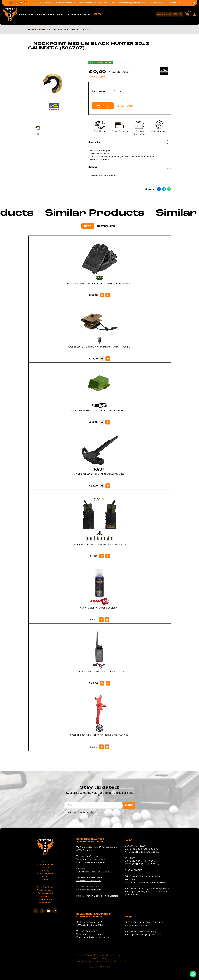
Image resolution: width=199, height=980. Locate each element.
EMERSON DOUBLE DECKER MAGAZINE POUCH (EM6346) (99, 544)
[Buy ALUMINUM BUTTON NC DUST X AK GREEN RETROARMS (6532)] (102, 422)
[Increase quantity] (121, 91)
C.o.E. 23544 (100, 958)
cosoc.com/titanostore (107, 896)
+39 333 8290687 (96, 859)
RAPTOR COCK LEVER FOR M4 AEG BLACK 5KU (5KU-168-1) (100, 474)
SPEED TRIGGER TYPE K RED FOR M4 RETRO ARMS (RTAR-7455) (99, 735)
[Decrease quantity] (109, 91)
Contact (45, 896)
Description (130, 142)
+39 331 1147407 (96, 934)
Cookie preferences (112, 955)
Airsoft (23, 14)
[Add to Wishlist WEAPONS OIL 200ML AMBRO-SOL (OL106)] (107, 620)
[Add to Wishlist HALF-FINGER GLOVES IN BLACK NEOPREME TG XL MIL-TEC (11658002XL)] (108, 295)
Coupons (45, 880)
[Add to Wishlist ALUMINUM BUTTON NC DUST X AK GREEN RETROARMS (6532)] (108, 422)
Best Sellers (106, 226)
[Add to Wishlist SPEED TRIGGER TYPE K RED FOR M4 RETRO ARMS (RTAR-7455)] (107, 747)
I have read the (81, 812)
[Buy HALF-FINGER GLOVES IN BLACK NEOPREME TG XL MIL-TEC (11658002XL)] (102, 295)
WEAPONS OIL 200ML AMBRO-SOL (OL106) (99, 608)
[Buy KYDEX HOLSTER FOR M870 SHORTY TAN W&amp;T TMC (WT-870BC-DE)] (102, 359)
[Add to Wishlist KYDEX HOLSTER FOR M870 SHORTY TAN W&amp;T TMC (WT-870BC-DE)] (108, 359)
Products (32, 29)
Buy (102, 106)
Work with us (45, 902)
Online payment (45, 893)
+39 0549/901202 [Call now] (102, 3)
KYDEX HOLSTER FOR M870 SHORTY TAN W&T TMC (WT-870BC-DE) (99, 347)
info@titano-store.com (95, 862)
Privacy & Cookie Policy (89, 955)
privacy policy (88, 812)
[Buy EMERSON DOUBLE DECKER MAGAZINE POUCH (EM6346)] (102, 556)
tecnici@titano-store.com (89, 881)
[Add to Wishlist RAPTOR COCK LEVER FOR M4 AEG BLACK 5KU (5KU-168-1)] (108, 486)
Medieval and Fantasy (80, 14)
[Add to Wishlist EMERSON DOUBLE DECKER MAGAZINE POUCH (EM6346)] (107, 556)
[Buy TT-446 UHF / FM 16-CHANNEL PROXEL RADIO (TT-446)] (102, 683)
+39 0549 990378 (89, 931)
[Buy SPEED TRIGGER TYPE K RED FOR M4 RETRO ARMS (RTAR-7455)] (101, 747)
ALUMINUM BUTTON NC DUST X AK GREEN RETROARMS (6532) (99, 410)
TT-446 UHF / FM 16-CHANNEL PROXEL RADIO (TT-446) (99, 671)
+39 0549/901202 (89, 856)
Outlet (45, 877)
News (88, 226)
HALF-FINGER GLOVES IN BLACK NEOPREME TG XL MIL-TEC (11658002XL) (100, 283)
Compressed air (38, 14)
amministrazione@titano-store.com (135, 3)
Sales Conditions (45, 887)
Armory (52, 14)
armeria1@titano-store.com (97, 937)
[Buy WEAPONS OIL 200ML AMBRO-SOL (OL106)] (101, 620)
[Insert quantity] (115, 91)
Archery (62, 14)
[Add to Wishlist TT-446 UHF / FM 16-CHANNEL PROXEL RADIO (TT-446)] (108, 683)
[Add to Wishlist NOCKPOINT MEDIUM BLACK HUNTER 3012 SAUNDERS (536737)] (126, 106)
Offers (98, 14)
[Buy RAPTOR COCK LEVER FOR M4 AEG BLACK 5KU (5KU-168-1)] (102, 486)
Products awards (45, 890)
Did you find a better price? (120, 72)
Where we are (45, 899)
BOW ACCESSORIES (59, 29)
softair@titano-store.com (66, 3)
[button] (194, 3)
